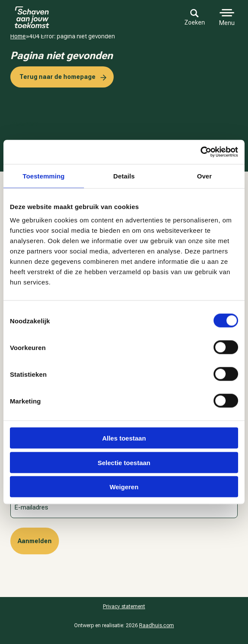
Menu (227, 23)
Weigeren (124, 487)
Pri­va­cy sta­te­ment (124, 606)
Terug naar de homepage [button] (57, 77)
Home (18, 36)
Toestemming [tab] (44, 176)
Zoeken (195, 17)
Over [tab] (204, 176)
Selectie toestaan (124, 462)
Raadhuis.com (157, 625)
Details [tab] (124, 176)
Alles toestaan (124, 438)
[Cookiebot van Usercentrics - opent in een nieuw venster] (200, 152)
